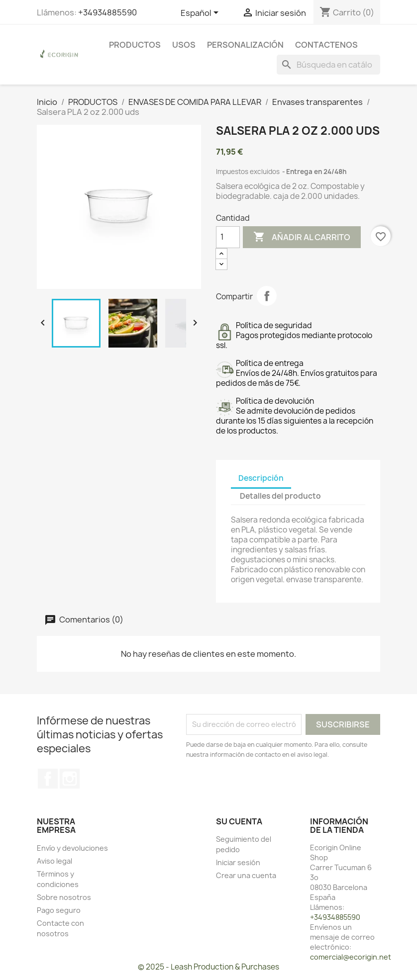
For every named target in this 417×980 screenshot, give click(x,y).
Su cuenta (239, 821)
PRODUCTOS (135, 45)
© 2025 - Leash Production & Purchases (208, 967)
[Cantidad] (228, 237)
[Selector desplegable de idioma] (201, 13)
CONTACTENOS (326, 45)
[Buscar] (328, 65)
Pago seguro (59, 910)
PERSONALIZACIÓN (245, 45)
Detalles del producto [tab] (280, 496)
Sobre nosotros (64, 897)
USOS (184, 45)
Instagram (70, 779)
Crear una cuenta (246, 875)
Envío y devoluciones (72, 848)
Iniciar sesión (238, 862)
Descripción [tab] (261, 478)
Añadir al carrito (302, 237)
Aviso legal (54, 861)
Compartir (267, 296)
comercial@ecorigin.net (351, 957)
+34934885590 (107, 12)
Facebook (48, 779)
